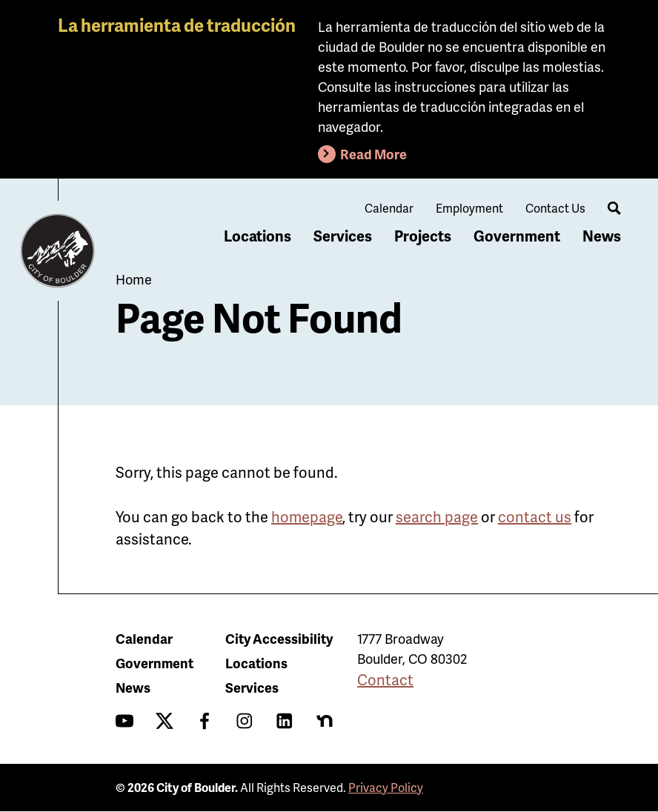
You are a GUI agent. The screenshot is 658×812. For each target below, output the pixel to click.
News (602, 236)
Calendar (389, 208)
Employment (469, 208)
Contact (385, 679)
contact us (535, 516)
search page (437, 516)
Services (343, 236)
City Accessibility (279, 638)
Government (517, 236)
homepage (307, 516)
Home (134, 279)
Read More (373, 154)
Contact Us (555, 208)
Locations (257, 236)
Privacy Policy (386, 787)
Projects (423, 236)
